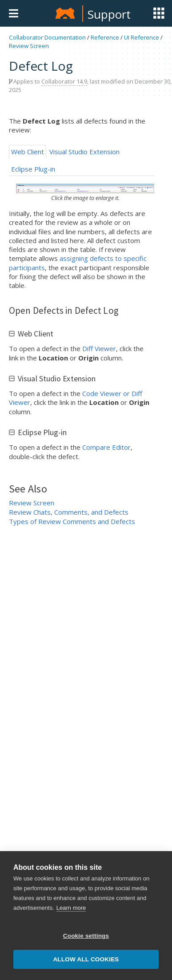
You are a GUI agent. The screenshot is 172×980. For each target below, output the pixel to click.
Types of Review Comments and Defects (72, 521)
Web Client (28, 152)
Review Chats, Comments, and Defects (69, 512)
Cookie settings (86, 936)
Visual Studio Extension (84, 152)
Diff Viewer (99, 348)
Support (109, 14)
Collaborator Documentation (47, 37)
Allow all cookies (86, 959)
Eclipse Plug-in (33, 169)
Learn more (71, 908)
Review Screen (29, 46)
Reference (105, 37)
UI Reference (142, 37)
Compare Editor (106, 447)
